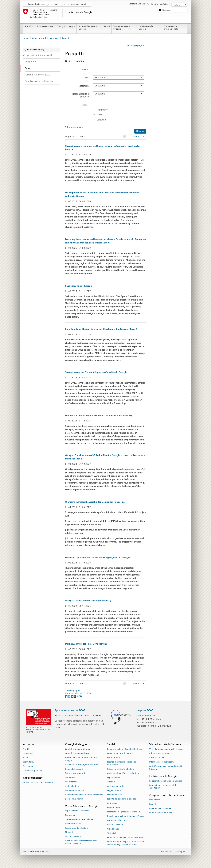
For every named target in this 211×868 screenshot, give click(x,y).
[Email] (80, 696)
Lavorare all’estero (73, 824)
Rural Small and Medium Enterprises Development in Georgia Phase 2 (101, 329)
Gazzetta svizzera (115, 825)
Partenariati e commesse (160, 808)
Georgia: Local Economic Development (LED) (88, 601)
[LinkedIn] (72, 696)
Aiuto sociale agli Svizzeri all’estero (123, 773)
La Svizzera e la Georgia (149, 29)
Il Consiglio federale (37, 4)
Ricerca (86, 70)
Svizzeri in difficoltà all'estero (121, 769)
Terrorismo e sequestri (75, 773)
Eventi (26, 758)
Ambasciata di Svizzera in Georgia (38, 782)
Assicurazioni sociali (116, 786)
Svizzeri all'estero (73, 837)
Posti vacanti (29, 766)
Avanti (136, 137)
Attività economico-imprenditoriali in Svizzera (166, 768)
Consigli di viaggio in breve (77, 753)
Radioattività (71, 782)
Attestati (111, 782)
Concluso (102, 120)
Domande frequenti (74, 769)
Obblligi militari (114, 795)
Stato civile (112, 833)
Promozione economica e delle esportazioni (163, 787)
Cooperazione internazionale (174, 29)
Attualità (29, 29)
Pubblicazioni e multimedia (162, 813)
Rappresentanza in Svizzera (77, 811)
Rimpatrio (70, 832)
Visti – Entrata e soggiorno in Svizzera (166, 749)
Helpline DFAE (145, 710)
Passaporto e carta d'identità (120, 753)
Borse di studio (114, 807)
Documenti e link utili (75, 790)
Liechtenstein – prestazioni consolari (124, 812)
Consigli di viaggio (66, 29)
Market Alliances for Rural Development (86, 644)
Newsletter (28, 753)
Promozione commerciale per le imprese (125, 837)
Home (26, 38)
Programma (155, 800)
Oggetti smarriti (114, 790)
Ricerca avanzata (75, 127)
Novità (26, 749)
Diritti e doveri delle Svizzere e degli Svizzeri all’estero (81, 842)
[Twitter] (69, 696)
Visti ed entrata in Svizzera (124, 29)
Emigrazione (71, 815)
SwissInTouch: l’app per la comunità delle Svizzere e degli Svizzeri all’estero (126, 843)
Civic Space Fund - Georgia (79, 286)
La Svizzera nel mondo (77, 4)
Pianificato (103, 110)
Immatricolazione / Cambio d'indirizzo (125, 749)
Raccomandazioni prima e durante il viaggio (81, 759)
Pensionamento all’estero (76, 828)
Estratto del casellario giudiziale (122, 799)
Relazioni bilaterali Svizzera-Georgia (166, 781)
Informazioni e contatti (160, 753)
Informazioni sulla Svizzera (161, 762)
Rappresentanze (45, 29)
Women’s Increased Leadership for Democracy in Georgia (95, 502)
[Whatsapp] (78, 696)
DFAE (56, 4)
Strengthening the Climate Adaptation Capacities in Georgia (96, 372)
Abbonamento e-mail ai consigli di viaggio (84, 795)
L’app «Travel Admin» (75, 799)
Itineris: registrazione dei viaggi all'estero (126, 816)
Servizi (107, 29)
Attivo (101, 115)
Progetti (153, 804)
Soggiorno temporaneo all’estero (80, 819)
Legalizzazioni (114, 778)
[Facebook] (67, 696)
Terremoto (70, 778)
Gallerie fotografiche (32, 770)
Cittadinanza (113, 829)
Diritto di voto (114, 758)
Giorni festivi (29, 762)
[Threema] (75, 696)
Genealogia (112, 803)
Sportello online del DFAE (70, 710)
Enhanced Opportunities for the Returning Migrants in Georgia (97, 557)
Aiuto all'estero (72, 786)
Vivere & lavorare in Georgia (89, 29)
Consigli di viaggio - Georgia (78, 749)
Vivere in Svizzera (157, 758)
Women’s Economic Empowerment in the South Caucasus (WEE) (98, 415)
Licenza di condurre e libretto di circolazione (122, 763)
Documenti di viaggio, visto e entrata (81, 765)
